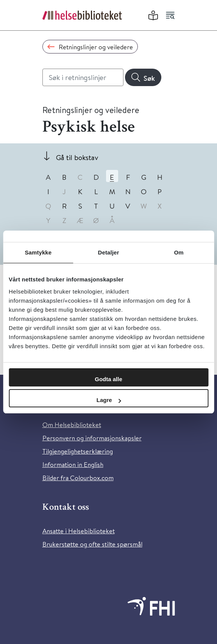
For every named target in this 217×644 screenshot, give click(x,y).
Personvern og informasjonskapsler (92, 438)
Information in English (73, 464)
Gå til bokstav (77, 157)
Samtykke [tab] (38, 252)
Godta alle (108, 379)
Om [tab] (179, 252)
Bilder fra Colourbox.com (78, 478)
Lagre (109, 400)
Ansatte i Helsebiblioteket (79, 531)
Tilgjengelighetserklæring (78, 451)
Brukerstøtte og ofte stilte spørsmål (92, 544)
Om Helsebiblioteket (72, 425)
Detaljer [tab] (109, 252)
